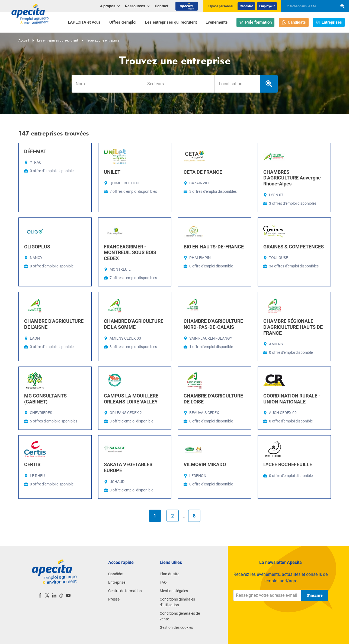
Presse (114, 599)
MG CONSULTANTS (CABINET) (45, 399)
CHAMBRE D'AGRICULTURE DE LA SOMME (134, 324)
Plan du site (169, 574)
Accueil (24, 40)
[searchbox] (307, 6)
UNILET (112, 172)
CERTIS (32, 464)
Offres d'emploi (123, 22)
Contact (162, 6)
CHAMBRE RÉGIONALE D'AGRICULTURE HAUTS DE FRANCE (293, 327)
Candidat (246, 6)
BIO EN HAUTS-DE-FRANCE (214, 247)
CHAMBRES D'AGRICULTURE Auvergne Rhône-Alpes (292, 178)
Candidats (294, 22)
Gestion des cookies (176, 627)
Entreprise (117, 582)
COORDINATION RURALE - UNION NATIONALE (292, 399)
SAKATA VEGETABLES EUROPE (128, 467)
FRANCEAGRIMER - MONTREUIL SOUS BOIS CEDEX (130, 252)
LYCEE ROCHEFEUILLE (288, 464)
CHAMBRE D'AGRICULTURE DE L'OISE (213, 399)
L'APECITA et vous (84, 22)
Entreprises (329, 22)
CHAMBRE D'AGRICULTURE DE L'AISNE (54, 324)
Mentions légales (174, 591)
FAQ (163, 582)
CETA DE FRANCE (203, 172)
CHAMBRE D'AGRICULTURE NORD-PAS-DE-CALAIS (213, 324)
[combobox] (179, 84)
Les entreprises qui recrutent (171, 22)
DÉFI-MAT (35, 151)
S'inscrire (315, 595)
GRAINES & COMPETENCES (294, 247)
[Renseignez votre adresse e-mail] (267, 595)
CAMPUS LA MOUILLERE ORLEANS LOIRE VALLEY (131, 399)
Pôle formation (256, 22)
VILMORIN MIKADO (205, 464)
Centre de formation (125, 591)
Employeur (267, 6)
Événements (217, 22)
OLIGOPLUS (37, 247)
